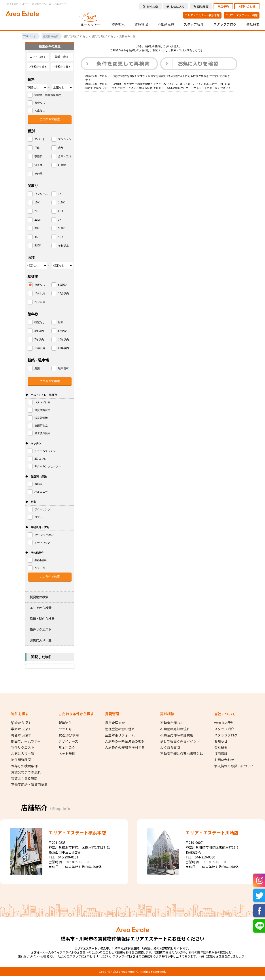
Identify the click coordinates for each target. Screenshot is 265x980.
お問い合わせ (247, 6)
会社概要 (253, 24)
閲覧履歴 (201, 7)
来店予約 (223, 6)
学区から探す (21, 729)
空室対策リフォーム (120, 735)
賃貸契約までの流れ (26, 772)
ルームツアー (91, 19)
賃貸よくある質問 (24, 778)
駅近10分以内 (69, 735)
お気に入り (176, 7)
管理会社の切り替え (120, 729)
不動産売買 (166, 24)
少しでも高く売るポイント (180, 741)
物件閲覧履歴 (21, 760)
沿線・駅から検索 (42, 619)
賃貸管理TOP (115, 723)
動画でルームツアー (26, 741)
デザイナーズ (68, 741)
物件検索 (118, 24)
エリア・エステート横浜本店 (202, 15)
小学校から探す (38, 67)
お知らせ (221, 741)
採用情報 (221, 754)
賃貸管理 (141, 24)
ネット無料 (67, 754)
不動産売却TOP (172, 723)
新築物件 (65, 723)
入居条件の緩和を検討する (125, 747)
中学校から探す (62, 67)
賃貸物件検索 (39, 597)
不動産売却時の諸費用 (177, 735)
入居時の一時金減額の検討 (125, 741)
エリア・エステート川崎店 (242, 15)
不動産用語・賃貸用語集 (29, 785)
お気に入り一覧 (41, 640)
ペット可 (65, 729)
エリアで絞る (38, 57)
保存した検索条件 (24, 766)
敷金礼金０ (67, 747)
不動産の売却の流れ (175, 729)
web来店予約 (224, 723)
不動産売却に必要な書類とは (182, 754)
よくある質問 (170, 747)
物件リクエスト (41, 629)
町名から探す (21, 735)
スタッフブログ (225, 24)
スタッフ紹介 (194, 24)
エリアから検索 (41, 608)
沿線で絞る (62, 57)
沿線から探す (21, 723)
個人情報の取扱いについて (234, 766)
